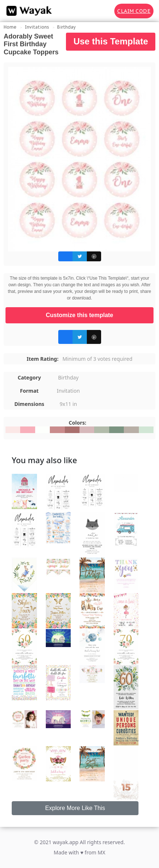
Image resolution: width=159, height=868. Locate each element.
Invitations (37, 27)
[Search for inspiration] (104, 11)
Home (10, 27)
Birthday (66, 27)
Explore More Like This (75, 808)
